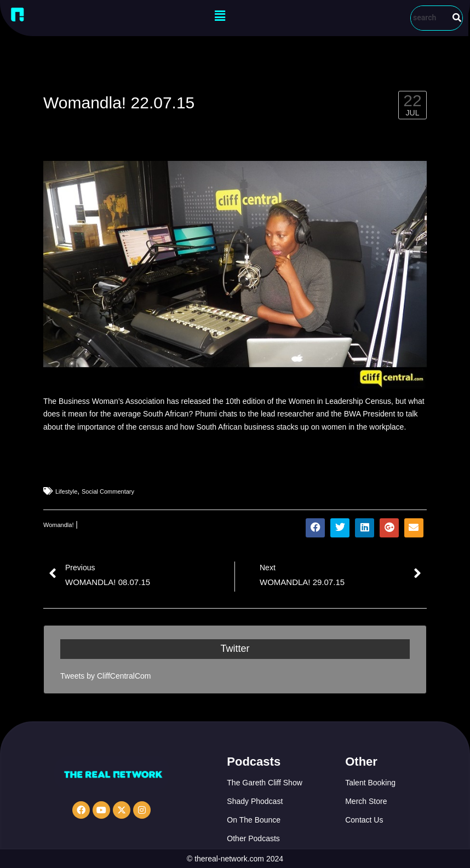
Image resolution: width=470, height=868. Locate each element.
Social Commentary (108, 491)
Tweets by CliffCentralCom (105, 676)
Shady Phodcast (255, 801)
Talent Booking (370, 783)
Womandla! (58, 525)
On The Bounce (254, 820)
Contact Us (364, 820)
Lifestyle (66, 491)
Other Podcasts (253, 838)
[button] (220, 16)
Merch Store (366, 801)
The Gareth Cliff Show (264, 783)
